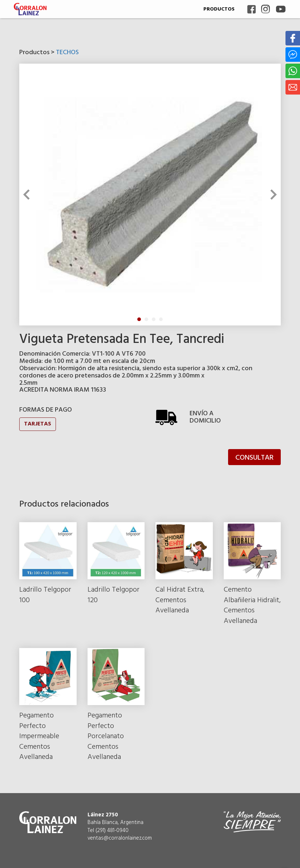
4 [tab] (161, 319)
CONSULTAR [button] (254, 458)
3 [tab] (154, 319)
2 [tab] (146, 319)
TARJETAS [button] (38, 424)
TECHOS (67, 53)
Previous (28, 195)
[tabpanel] (150, 195)
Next (272, 195)
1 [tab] (139, 319)
